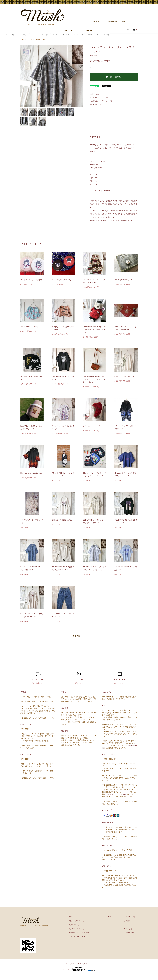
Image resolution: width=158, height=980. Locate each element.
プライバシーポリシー (84, 942)
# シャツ (34, 33)
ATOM (113, 922)
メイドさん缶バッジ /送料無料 (32, 285)
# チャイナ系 (66, 33)
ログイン (124, 20)
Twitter (124, 799)
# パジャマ (90, 33)
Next (79, 75)
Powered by (79, 974)
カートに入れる (114, 75)
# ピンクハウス (44, 33)
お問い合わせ (112, 799)
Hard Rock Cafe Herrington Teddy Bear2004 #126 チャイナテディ (95, 335)
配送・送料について (84, 926)
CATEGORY (69, 29)
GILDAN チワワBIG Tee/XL (62, 525)
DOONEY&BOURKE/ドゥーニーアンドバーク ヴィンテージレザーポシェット (94, 385)
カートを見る (131, 934)
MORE (77, 641)
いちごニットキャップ (91, 431)
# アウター (25, 33)
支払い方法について (84, 934)
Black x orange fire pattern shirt (32, 478)
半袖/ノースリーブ (43, 38)
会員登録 (129, 926)
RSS (108, 922)
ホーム (23, 38)
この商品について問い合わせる (101, 100)
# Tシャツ (4, 33)
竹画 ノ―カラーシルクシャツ (125, 382)
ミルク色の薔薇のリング (124, 285)
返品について (95, 93)
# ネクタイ (55, 33)
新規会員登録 (112, 20)
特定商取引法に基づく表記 (99, 96)
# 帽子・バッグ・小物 (102, 33)
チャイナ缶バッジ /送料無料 (62, 285)
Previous (24, 75)
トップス (31, 38)
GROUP (89, 29)
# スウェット (14, 33)
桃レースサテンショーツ (29, 332)
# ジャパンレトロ (78, 33)
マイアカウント (98, 20)
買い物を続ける (95, 103)
